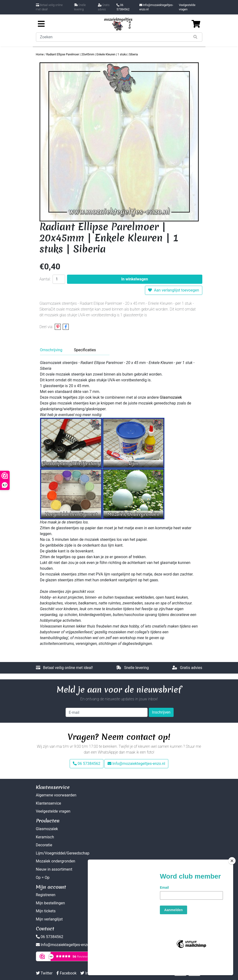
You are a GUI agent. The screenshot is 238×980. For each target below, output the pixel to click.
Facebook (66, 973)
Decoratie (44, 845)
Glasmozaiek (171, 397)
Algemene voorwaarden (56, 795)
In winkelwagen (135, 279)
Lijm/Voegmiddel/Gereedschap (63, 853)
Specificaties (85, 350)
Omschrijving (51, 350)
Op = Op (43, 877)
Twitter (44, 973)
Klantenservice (49, 803)
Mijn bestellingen (51, 903)
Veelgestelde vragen (187, 7)
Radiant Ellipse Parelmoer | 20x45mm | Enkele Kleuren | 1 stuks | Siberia (92, 54)
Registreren (46, 895)
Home (40, 54)
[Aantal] (59, 279)
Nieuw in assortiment (54, 869)
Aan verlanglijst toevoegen (173, 290)
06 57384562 (123, 7)
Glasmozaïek (47, 829)
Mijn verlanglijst (49, 919)
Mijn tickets (46, 911)
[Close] (232, 878)
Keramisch (45, 837)
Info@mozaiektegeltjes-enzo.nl (156, 7)
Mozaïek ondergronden (56, 861)
